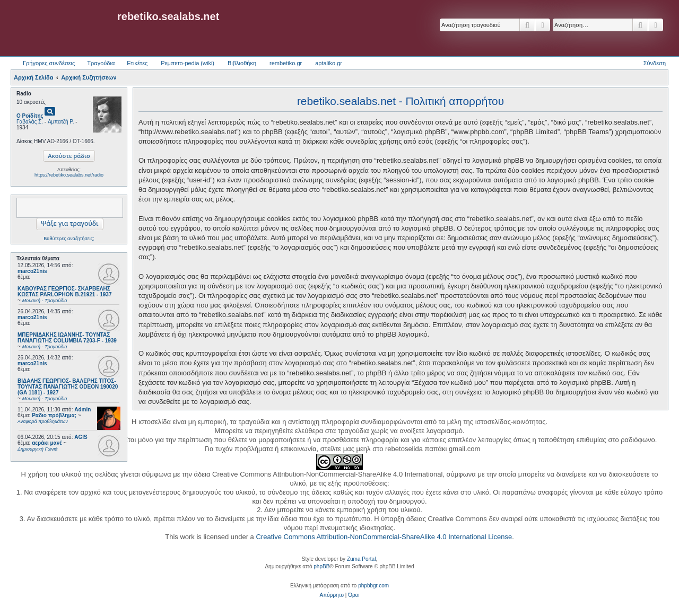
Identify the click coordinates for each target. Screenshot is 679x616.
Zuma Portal (361, 559)
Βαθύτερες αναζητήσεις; (69, 239)
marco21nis (32, 271)
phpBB (321, 566)
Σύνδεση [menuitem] (655, 63)
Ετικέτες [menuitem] (137, 63)
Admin (82, 410)
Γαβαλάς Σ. (30, 122)
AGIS (81, 437)
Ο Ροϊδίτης (30, 116)
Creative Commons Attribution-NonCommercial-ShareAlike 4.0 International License (384, 537)
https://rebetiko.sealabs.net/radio (69, 175)
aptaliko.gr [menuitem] (329, 63)
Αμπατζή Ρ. (61, 122)
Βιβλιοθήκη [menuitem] (242, 63)
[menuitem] (332, 595)
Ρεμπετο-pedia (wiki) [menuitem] (188, 63)
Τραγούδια (101, 63)
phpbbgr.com (373, 586)
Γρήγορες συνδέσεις (49, 63)
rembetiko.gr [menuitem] (286, 63)
